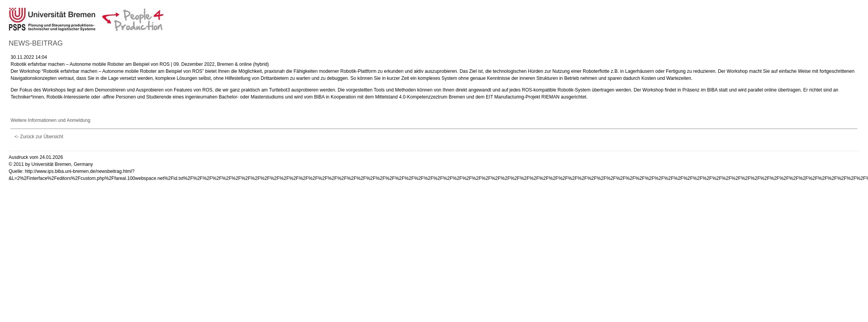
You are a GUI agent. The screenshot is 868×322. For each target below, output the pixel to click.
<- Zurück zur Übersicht (39, 137)
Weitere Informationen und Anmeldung (50, 120)
